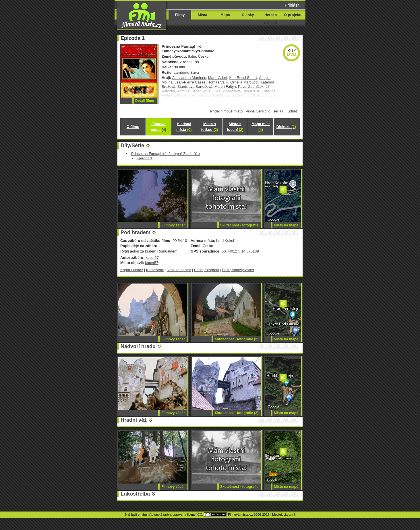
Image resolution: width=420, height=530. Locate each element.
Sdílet (292, 111)
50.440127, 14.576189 (240, 251)
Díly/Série (132, 145)
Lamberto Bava (186, 72)
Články (248, 15)
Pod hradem (136, 232)
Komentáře (155, 270)
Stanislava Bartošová (195, 87)
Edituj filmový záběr (238, 270)
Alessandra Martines (189, 78)
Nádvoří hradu (138, 346)
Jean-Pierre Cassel (190, 82)
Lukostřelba (135, 494)
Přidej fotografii (206, 270)
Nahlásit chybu (136, 515)
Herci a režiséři (271, 19)
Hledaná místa (184, 127)
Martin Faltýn (225, 87)
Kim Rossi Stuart (243, 78)
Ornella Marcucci (244, 82)
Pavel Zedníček (251, 87)
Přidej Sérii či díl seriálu (265, 111)
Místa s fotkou (209, 127)
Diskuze (286, 127)
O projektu (293, 15)
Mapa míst (261, 127)
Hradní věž (134, 420)
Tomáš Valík (218, 82)
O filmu (133, 127)
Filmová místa (158, 127)
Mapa (225, 15)
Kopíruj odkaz (132, 270)
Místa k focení (235, 127)
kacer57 (152, 258)
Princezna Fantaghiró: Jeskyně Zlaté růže (166, 154)
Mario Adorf (218, 78)
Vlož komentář (179, 270)
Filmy (180, 15)
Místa (203, 15)
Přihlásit (292, 5)
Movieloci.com (283, 515)
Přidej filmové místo (226, 111)
